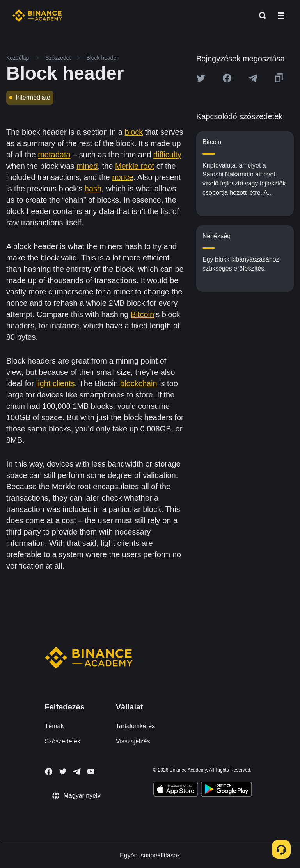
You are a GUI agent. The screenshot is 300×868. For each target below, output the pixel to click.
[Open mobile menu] (281, 16)
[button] (281, 16)
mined (87, 166)
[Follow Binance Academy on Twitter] (63, 772)
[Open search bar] (260, 16)
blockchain (139, 383)
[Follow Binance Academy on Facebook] (49, 772)
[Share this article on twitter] (201, 78)
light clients (56, 383)
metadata (54, 155)
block (134, 132)
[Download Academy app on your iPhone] (176, 790)
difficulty (167, 155)
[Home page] (37, 16)
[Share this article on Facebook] (227, 78)
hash (93, 189)
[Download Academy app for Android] (226, 790)
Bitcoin (142, 314)
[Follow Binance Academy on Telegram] (77, 772)
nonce (123, 177)
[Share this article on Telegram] (253, 78)
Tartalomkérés (135, 726)
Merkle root (135, 166)
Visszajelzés (133, 741)
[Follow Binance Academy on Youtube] (91, 771)
